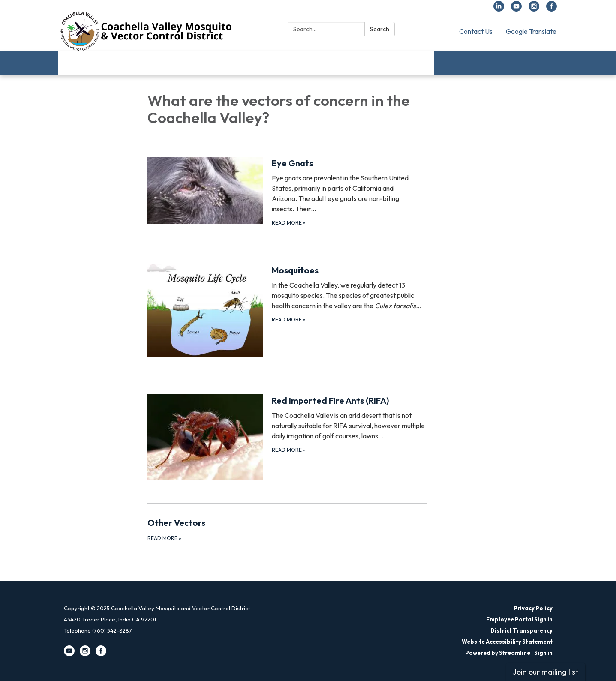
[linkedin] (499, 9)
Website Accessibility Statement (507, 642)
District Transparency (521, 630)
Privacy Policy (533, 608)
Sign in (543, 653)
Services (252, 63)
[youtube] (516, 9)
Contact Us (476, 31)
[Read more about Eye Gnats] (287, 192)
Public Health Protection (184, 63)
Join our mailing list (545, 672)
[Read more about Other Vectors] (287, 529)
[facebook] (551, 9)
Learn (120, 63)
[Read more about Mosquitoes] (287, 310)
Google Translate (531, 31)
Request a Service (342, 63)
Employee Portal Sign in (519, 619)
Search (380, 29)
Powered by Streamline (498, 653)
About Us (81, 63)
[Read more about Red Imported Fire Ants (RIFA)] (287, 437)
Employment (406, 63)
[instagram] (534, 9)
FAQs (290, 63)
